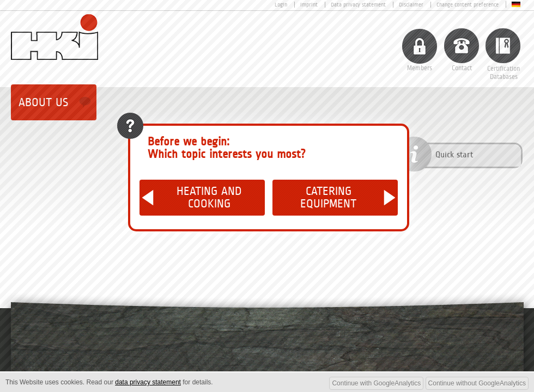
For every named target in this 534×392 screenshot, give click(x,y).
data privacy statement (148, 382)
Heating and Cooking (209, 198)
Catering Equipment (328, 198)
